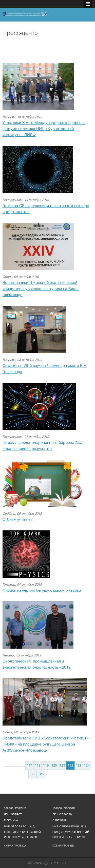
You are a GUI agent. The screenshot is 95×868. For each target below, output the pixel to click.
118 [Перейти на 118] (38, 765)
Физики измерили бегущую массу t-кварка (42, 591)
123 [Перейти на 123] (79, 765)
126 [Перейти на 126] (41, 774)
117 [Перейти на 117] (30, 765)
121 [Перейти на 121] (62, 765)
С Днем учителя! (18, 520)
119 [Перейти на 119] (46, 765)
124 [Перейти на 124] (87, 765)
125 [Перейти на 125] (33, 774)
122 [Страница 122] (70, 765)
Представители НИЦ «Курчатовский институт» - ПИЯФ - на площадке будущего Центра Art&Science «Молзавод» (47, 744)
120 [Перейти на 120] (54, 765)
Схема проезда (15, 846)
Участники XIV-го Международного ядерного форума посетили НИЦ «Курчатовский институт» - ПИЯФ (44, 129)
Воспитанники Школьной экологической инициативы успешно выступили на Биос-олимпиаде (41, 289)
